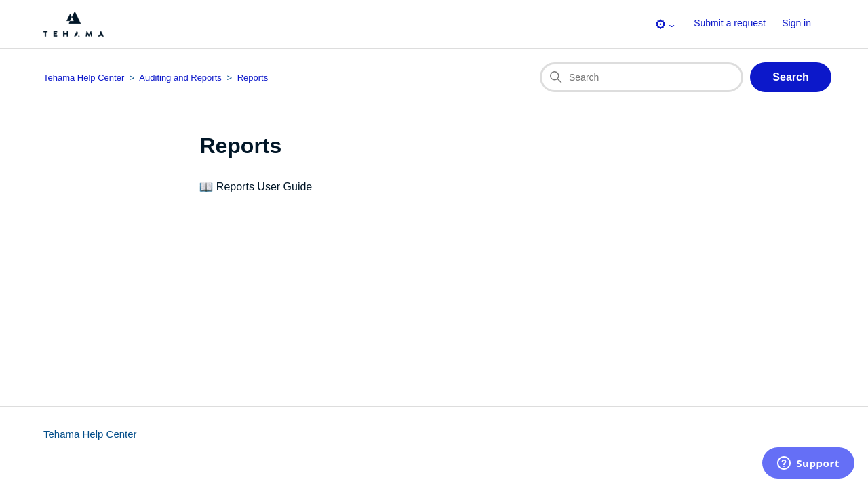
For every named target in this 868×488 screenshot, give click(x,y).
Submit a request (730, 23)
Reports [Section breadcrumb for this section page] (253, 78)
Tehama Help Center (90, 434)
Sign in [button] (796, 23)
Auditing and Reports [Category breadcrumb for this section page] (180, 78)
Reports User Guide (264, 187)
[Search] (642, 77)
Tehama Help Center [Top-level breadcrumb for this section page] (84, 78)
